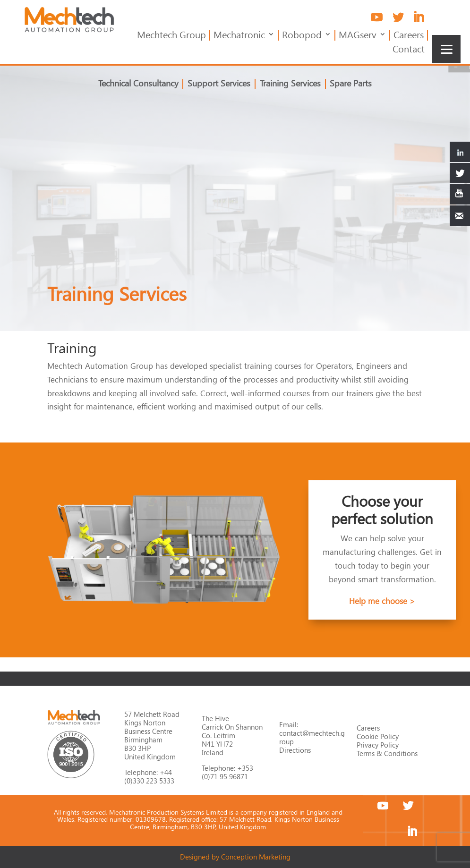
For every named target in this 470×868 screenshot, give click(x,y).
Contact (409, 50)
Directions (295, 750)
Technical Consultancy (141, 85)
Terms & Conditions (387, 753)
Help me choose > (382, 601)
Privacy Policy (378, 745)
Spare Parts (348, 85)
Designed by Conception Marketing (235, 857)
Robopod (302, 36)
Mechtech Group (171, 36)
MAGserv (358, 36)
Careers (409, 36)
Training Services (289, 85)
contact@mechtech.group (312, 737)
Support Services (220, 85)
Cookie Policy (378, 736)
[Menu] (446, 49)
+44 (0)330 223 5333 (149, 776)
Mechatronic (239, 36)
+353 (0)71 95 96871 (227, 772)
